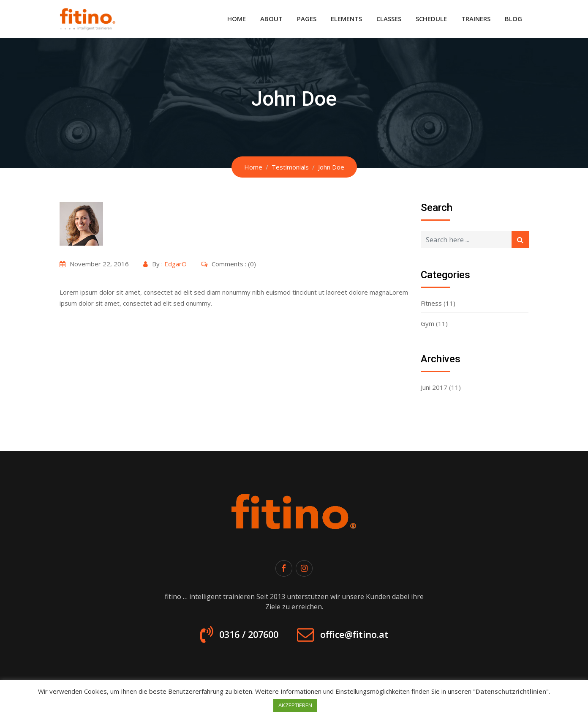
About (271, 19)
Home (237, 19)
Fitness (431, 303)
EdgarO (176, 264)
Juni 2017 (434, 387)
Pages (307, 19)
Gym (427, 323)
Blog (513, 19)
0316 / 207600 (243, 637)
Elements (346, 19)
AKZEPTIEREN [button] (295, 705)
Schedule (431, 19)
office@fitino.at (359, 637)
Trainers (476, 19)
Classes (389, 19)
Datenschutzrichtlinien (511, 691)
